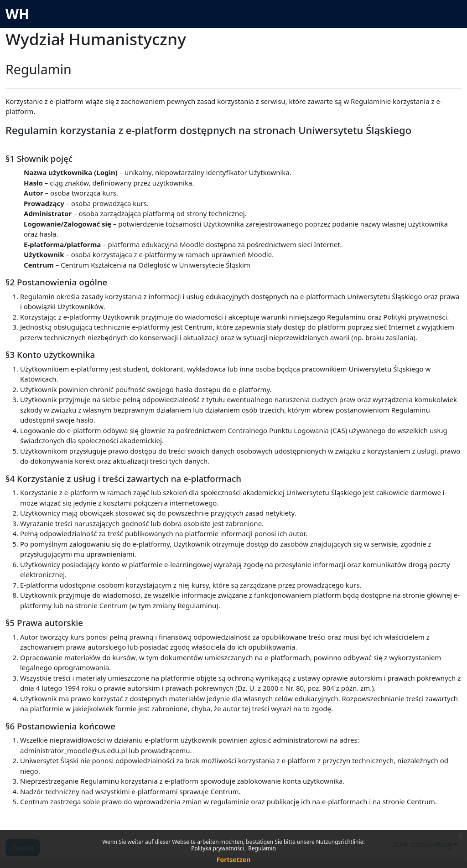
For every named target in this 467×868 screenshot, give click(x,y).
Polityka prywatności (218, 848)
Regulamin (262, 848)
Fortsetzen (234, 860)
